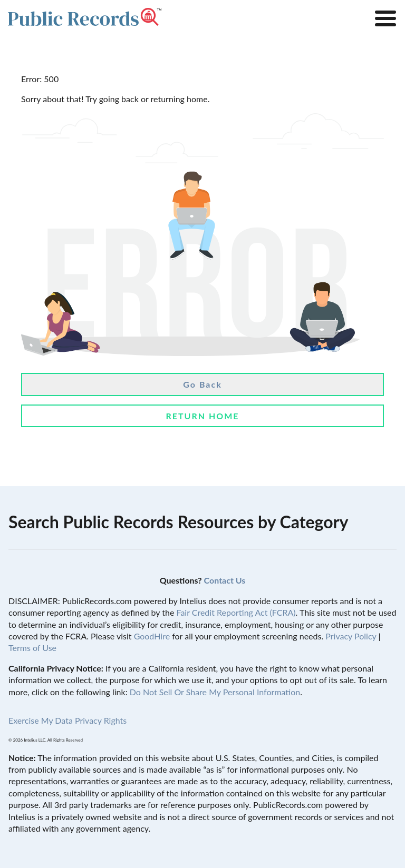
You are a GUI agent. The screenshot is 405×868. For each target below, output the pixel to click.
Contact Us (225, 580)
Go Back (202, 384)
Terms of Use (32, 648)
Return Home (202, 416)
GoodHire (152, 636)
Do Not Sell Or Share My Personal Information (215, 692)
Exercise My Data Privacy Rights (67, 720)
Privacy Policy (351, 636)
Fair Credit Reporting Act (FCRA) (236, 612)
